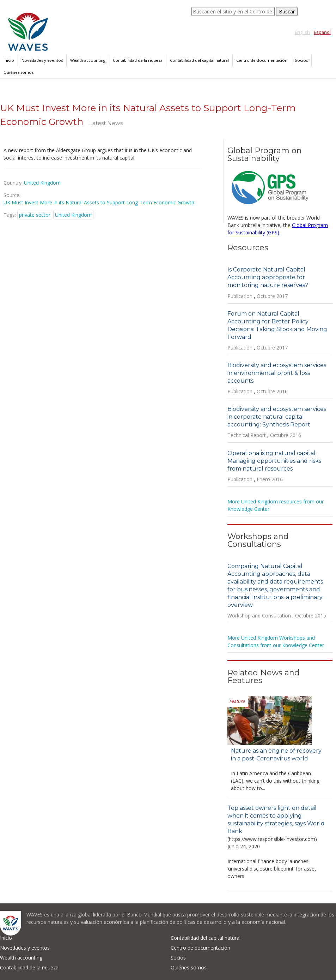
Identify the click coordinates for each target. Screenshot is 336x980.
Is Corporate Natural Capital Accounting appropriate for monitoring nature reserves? (268, 277)
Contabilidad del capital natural (199, 60)
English (302, 32)
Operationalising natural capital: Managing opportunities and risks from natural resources (274, 461)
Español (322, 32)
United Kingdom (73, 215)
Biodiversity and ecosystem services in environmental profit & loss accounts (277, 373)
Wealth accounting (88, 60)
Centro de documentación (262, 60)
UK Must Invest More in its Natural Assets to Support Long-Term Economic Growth (99, 202)
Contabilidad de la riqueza (138, 60)
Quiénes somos (19, 72)
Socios (301, 60)
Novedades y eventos (42, 60)
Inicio (9, 60)
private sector (35, 215)
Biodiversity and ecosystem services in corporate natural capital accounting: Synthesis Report (277, 417)
